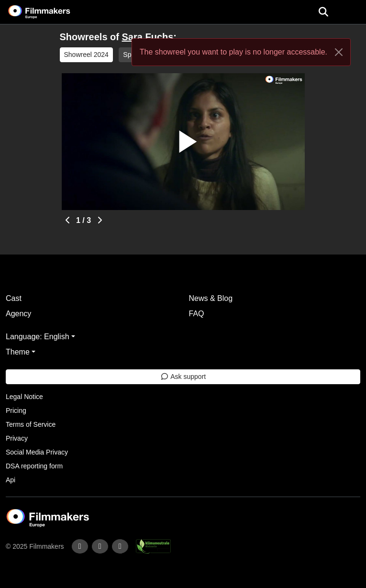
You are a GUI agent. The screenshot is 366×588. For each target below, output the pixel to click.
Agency (18, 314)
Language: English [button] (38, 337)
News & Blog (211, 298)
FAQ (197, 314)
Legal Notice (24, 397)
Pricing (16, 410)
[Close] (339, 52)
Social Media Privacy (37, 452)
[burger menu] (352, 12)
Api (11, 480)
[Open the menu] (323, 12)
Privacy (17, 438)
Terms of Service (31, 424)
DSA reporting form (34, 466)
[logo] (51, 12)
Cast (14, 298)
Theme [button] (18, 352)
